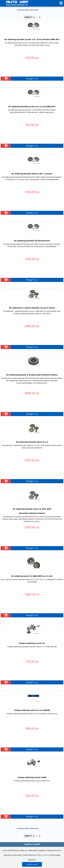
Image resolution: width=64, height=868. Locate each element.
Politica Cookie (42, 855)
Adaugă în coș (32, 78)
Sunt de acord (32, 864)
